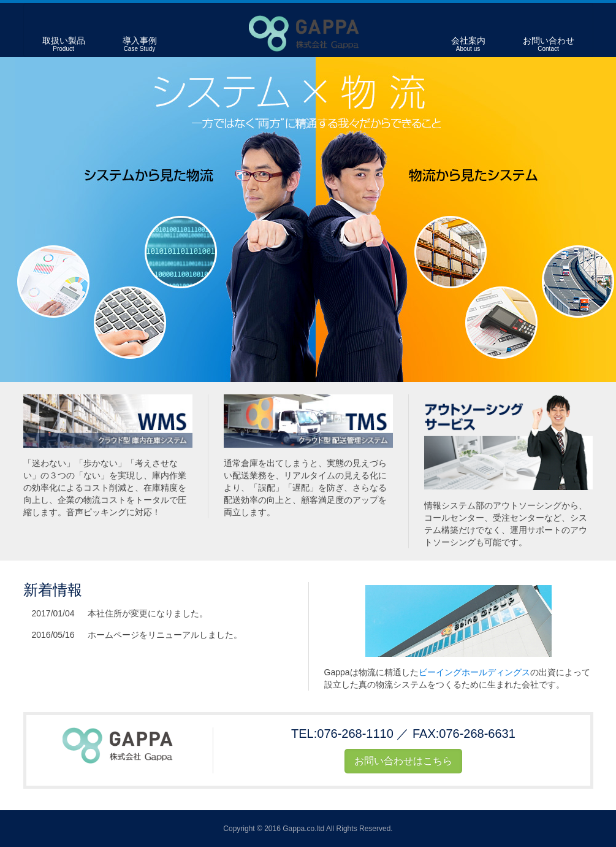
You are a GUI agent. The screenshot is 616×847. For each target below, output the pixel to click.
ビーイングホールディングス (474, 672)
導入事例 (140, 44)
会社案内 (468, 44)
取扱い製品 (64, 44)
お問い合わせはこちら (403, 761)
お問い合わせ (549, 44)
